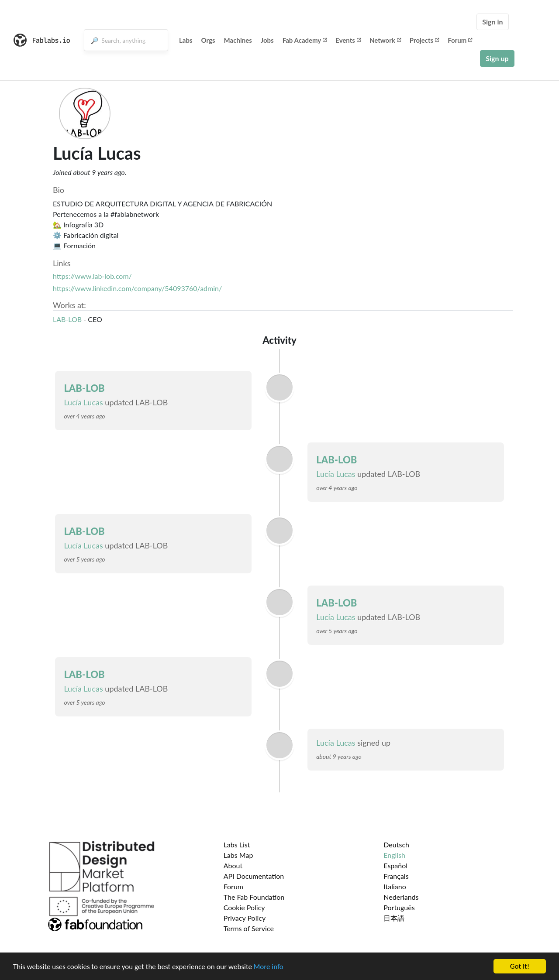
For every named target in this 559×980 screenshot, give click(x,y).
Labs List (237, 845)
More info (269, 967)
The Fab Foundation (254, 897)
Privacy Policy (245, 918)
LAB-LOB (68, 319)
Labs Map (238, 855)
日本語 (394, 918)
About (233, 865)
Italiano (395, 886)
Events (348, 40)
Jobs (267, 40)
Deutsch (396, 845)
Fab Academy (305, 40)
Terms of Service (249, 928)
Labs (186, 40)
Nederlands (401, 897)
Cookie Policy (244, 907)
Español (395, 865)
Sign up (497, 58)
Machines (238, 40)
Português (399, 907)
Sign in (492, 22)
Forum (460, 40)
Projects (424, 40)
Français (396, 876)
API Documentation (254, 876)
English (394, 855)
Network (385, 40)
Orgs (208, 40)
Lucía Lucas (83, 402)
